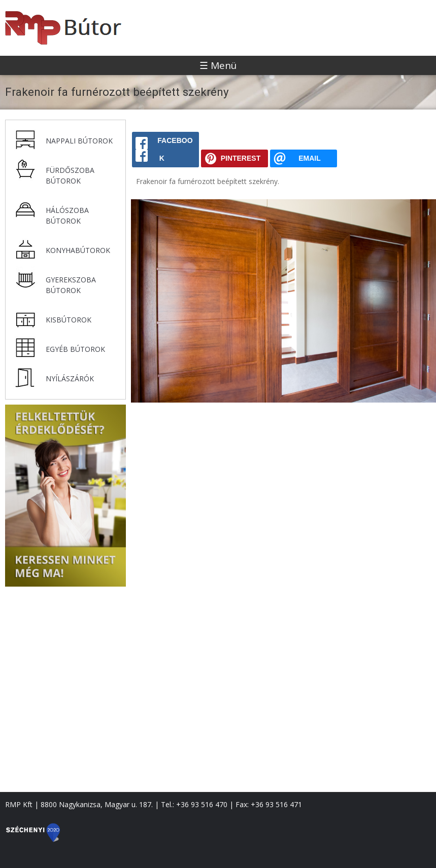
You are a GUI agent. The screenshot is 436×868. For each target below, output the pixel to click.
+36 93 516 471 (276, 804)
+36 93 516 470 (202, 804)
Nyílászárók (70, 378)
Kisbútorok (69, 320)
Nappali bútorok (79, 141)
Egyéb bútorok (75, 349)
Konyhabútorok (78, 250)
